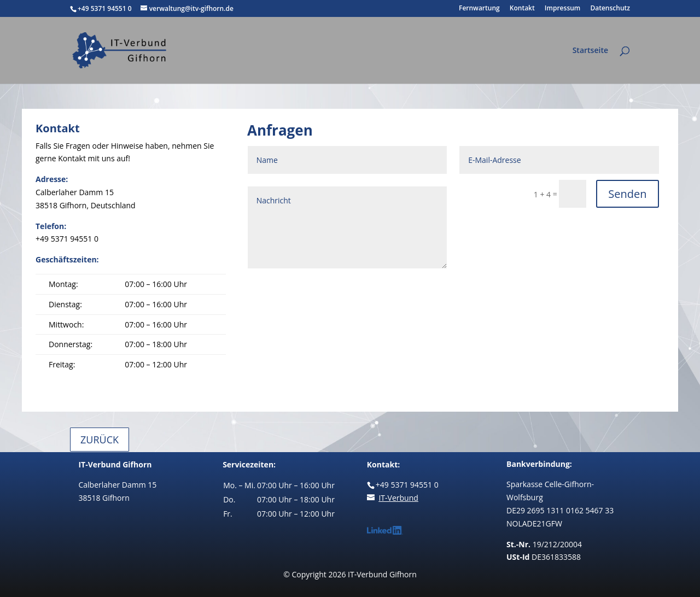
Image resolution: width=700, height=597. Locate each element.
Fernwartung (479, 9)
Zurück (100, 440)
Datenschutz (610, 9)
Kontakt (522, 9)
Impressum (562, 9)
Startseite (590, 51)
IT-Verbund (398, 498)
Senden (627, 194)
